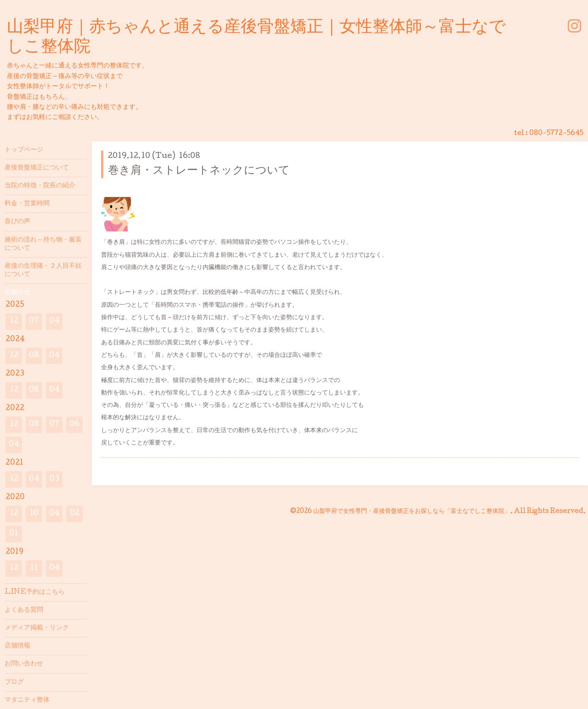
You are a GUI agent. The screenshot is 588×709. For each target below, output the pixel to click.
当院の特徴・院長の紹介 (40, 186)
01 (14, 534)
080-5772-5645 (556, 134)
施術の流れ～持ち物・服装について (43, 244)
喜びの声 (17, 222)
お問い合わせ (24, 664)
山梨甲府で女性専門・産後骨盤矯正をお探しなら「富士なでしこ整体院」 (412, 512)
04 (54, 321)
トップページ (24, 150)
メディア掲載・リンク (37, 628)
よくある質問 (24, 610)
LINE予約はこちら (35, 592)
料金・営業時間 (27, 204)
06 (74, 425)
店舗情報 (17, 646)
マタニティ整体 (27, 700)
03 (54, 479)
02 (75, 514)
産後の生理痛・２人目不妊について (43, 270)
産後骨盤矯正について (37, 168)
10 (34, 514)
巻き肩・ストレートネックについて (199, 171)
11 (34, 568)
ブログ (14, 682)
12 (14, 321)
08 (34, 356)
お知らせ (17, 293)
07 (34, 321)
